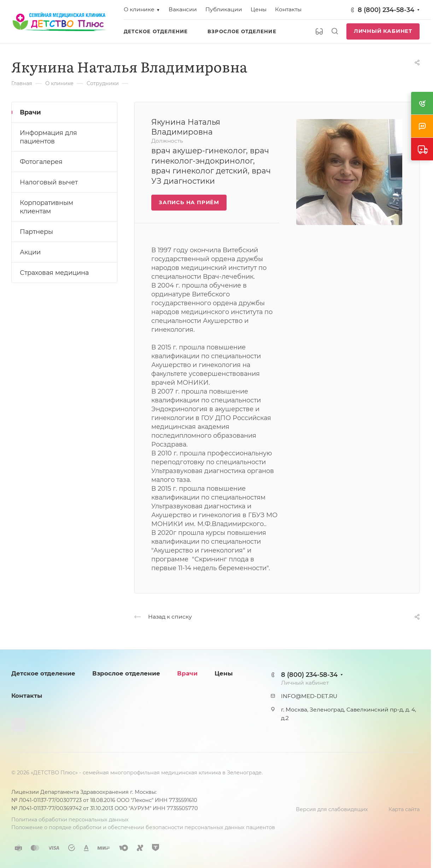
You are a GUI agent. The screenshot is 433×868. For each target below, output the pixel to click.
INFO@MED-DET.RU (309, 696)
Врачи (30, 112)
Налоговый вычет (49, 182)
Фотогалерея (41, 162)
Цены (224, 673)
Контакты (27, 696)
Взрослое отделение (126, 673)
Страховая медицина (54, 273)
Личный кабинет (383, 31)
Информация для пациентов (48, 137)
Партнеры (36, 232)
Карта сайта (404, 809)
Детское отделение (43, 673)
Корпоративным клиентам (46, 207)
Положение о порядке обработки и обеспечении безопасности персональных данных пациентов (143, 827)
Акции (30, 252)
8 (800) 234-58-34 (386, 10)
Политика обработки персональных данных (70, 820)
